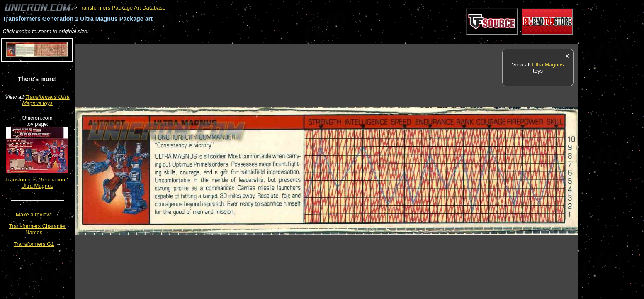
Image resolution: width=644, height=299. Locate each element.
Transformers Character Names (37, 229)
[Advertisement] (226, 40)
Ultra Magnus (548, 65)
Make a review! (34, 214)
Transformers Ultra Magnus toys (46, 100)
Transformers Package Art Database (122, 7)
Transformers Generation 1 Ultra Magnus (37, 183)
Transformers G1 (34, 244)
